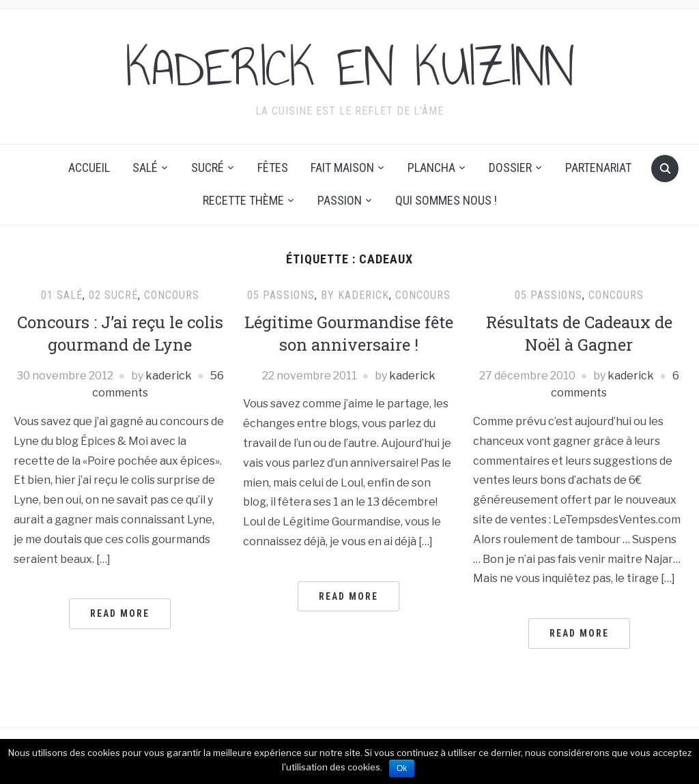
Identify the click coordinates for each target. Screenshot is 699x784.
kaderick (169, 376)
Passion (340, 200)
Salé (145, 168)
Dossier (510, 168)
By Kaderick (355, 295)
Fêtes (273, 168)
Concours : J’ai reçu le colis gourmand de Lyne (120, 334)
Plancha (431, 168)
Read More (120, 613)
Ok (402, 768)
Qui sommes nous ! (446, 200)
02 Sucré (113, 295)
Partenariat (598, 168)
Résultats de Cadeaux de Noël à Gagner (579, 334)
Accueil (89, 168)
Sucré (208, 168)
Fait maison (342, 168)
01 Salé (62, 295)
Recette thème (243, 200)
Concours (172, 295)
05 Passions (281, 295)
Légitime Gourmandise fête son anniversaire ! (349, 334)
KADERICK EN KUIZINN (350, 68)
